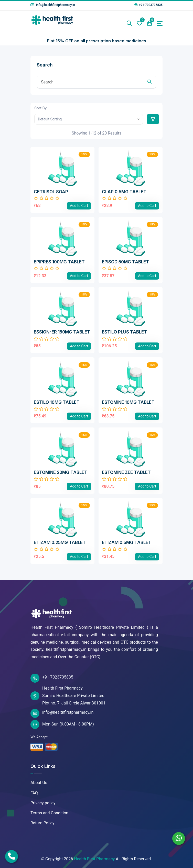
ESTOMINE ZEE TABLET (126, 472)
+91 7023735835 (52, 678)
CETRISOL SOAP (51, 192)
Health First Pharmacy (94, 859)
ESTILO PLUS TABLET (124, 332)
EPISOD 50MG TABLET (125, 262)
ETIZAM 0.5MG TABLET (127, 542)
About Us (39, 783)
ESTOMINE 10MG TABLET (128, 402)
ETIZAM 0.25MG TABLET (60, 542)
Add (79, 206)
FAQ (34, 793)
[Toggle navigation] (160, 23)
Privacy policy (43, 803)
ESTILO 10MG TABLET (57, 402)
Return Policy (42, 823)
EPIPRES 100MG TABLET (59, 262)
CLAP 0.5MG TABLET (124, 192)
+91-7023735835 (148, 5)
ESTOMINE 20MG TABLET (61, 472)
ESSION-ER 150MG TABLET (62, 332)
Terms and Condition (49, 813)
